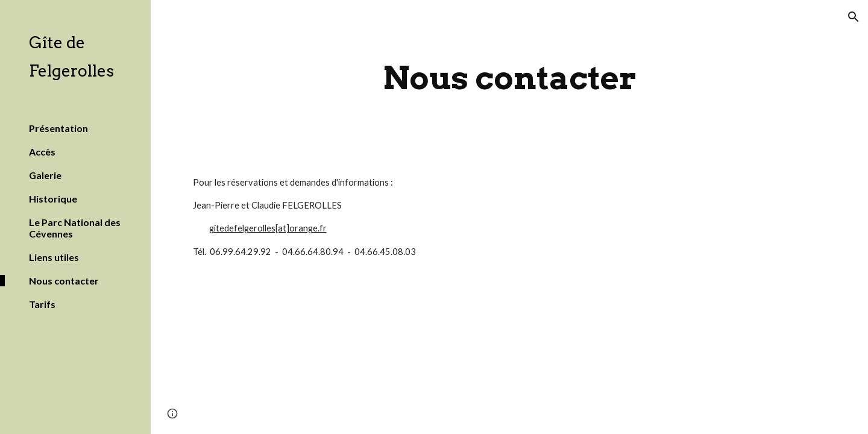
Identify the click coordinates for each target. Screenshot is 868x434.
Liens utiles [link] (54, 257)
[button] (854, 17)
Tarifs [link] (42, 304)
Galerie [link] (45, 175)
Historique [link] (53, 199)
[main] (510, 78)
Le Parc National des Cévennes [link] (75, 228)
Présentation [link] (58, 128)
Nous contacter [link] (64, 281)
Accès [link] (42, 152)
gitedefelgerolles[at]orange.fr (268, 228)
